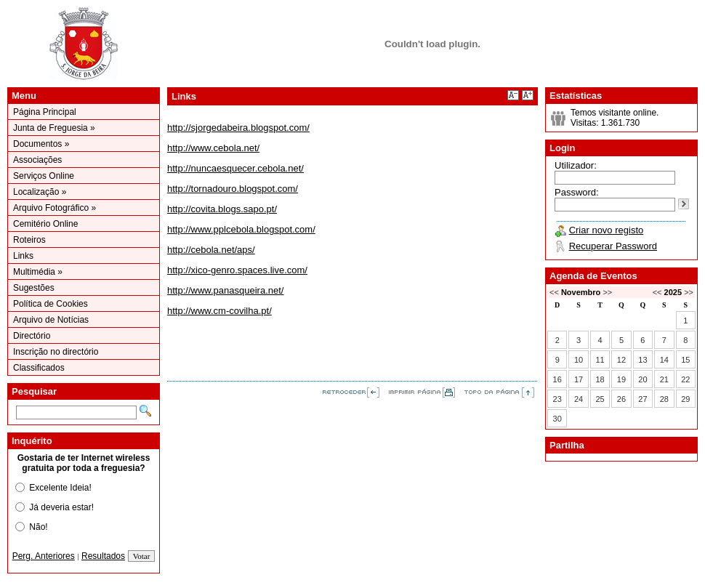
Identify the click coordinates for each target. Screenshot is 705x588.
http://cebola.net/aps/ (211, 250)
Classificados (39, 368)
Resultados (103, 556)
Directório (32, 336)
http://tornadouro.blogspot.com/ (233, 189)
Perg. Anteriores (44, 556)
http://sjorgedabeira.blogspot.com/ (238, 128)
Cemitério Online (45, 224)
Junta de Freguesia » (54, 128)
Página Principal (45, 112)
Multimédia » (38, 272)
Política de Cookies (51, 304)
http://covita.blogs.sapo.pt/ (222, 209)
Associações (37, 160)
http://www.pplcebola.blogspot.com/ (241, 229)
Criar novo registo (607, 230)
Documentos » (41, 144)
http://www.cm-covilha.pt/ (219, 311)
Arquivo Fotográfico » (55, 208)
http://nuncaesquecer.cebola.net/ (235, 168)
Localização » (40, 192)
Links (23, 256)
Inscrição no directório (56, 352)
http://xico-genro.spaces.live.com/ (237, 270)
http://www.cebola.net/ (213, 148)
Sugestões (34, 288)
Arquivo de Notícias (51, 320)
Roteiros (29, 240)
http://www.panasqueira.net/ (225, 290)
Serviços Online (44, 176)
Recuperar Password (613, 246)
